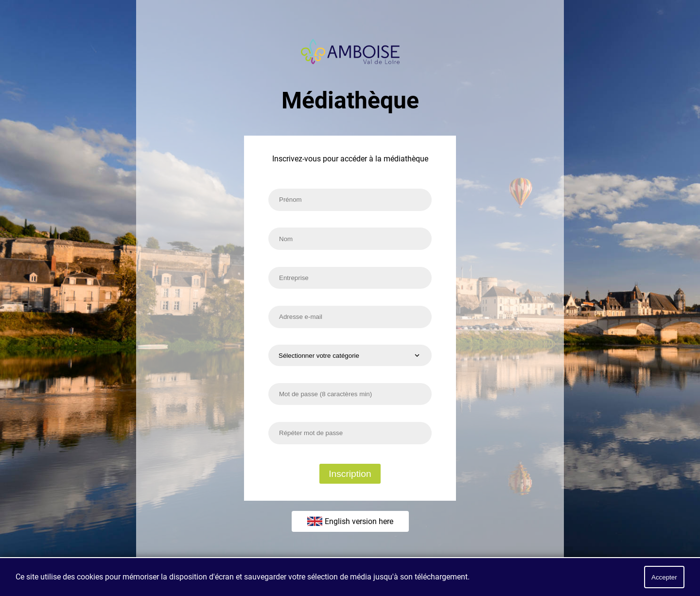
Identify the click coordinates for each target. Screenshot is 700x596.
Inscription (350, 474)
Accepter (664, 577)
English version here (350, 521)
